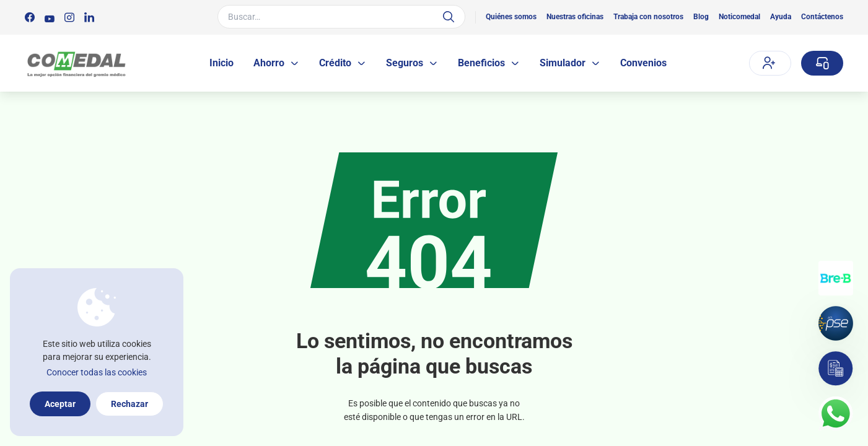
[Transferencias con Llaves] (836, 278)
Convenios (643, 63)
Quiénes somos (511, 17)
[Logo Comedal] (76, 63)
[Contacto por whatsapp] (836, 414)
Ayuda (781, 17)
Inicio (221, 63)
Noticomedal (739, 17)
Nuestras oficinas (575, 17)
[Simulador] (836, 369)
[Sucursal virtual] (822, 63)
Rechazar (129, 404)
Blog (701, 17)
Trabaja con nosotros (648, 17)
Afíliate (769, 63)
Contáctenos (822, 17)
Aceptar (60, 404)
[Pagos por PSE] (836, 323)
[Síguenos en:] (30, 17)
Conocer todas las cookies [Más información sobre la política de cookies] (97, 372)
